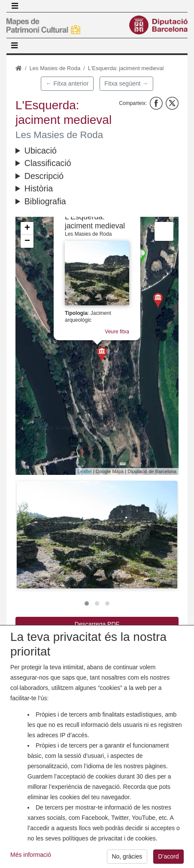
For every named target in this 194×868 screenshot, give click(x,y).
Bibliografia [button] (45, 201)
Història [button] (39, 188)
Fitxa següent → (126, 83)
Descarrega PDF (97, 624)
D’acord (168, 858)
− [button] (27, 241)
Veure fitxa (117, 332)
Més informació (31, 856)
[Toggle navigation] (15, 6)
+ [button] (27, 228)
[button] (97, 535)
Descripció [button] (44, 176)
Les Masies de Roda (55, 68)
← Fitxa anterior (67, 83)
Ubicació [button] (41, 151)
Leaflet (85, 471)
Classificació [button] (48, 163)
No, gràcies (127, 858)
